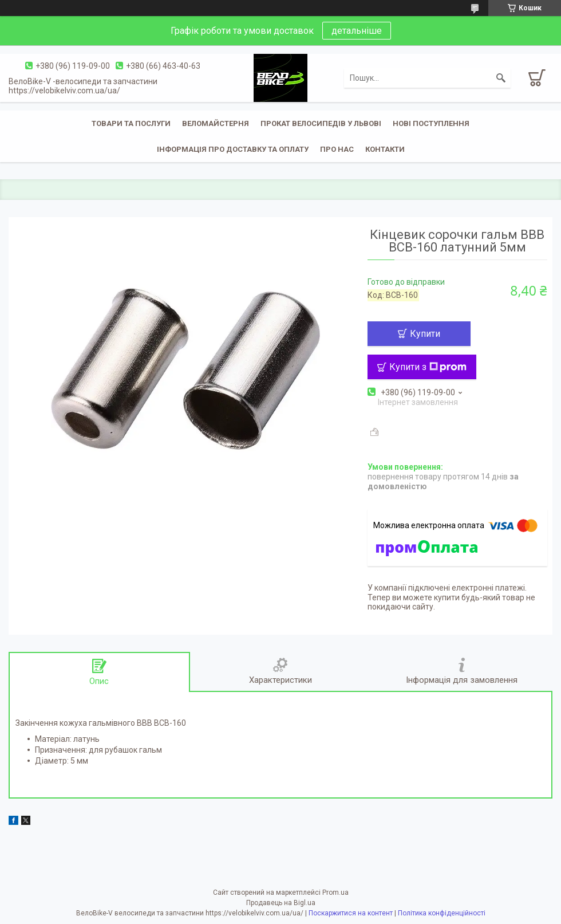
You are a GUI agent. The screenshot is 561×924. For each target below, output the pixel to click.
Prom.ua (335, 892)
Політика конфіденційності (442, 913)
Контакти (385, 149)
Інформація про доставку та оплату (233, 149)
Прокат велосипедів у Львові (321, 123)
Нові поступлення (431, 123)
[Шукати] (501, 78)
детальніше (357, 31)
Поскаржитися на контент (351, 913)
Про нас (337, 149)
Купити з (428, 367)
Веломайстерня (216, 123)
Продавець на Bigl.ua (281, 903)
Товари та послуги (131, 123)
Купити (425, 334)
